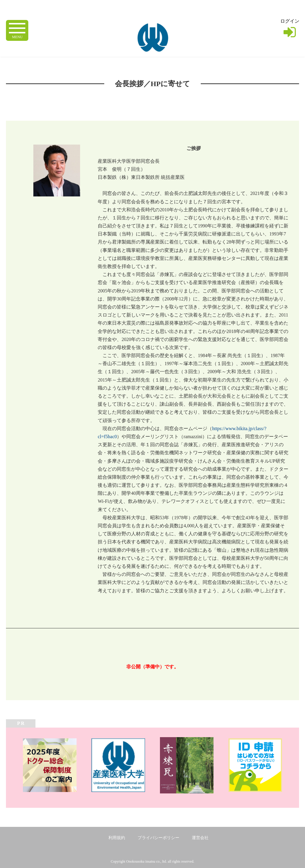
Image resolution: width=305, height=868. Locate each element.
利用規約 (117, 838)
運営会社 (200, 838)
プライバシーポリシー (158, 838)
